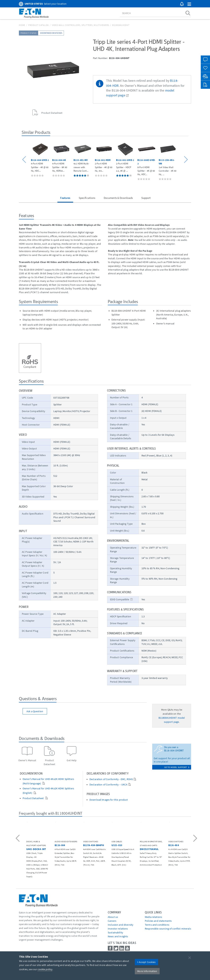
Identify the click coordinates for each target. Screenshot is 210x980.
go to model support (177, 767)
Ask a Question (35, 711)
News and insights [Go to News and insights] (118, 936)
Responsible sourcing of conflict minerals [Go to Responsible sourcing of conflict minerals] (168, 929)
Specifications (87, 198)
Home (22, 25)
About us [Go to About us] (113, 917)
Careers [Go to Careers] (112, 921)
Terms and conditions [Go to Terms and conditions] (157, 925)
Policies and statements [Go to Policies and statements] (158, 921)
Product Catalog (39, 25)
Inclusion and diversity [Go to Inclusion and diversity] (121, 925)
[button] (189, 4)
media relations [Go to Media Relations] (153, 917)
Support (146, 198)
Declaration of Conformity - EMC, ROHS (111, 779)
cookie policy (45, 969)
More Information (147, 971)
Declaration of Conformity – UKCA (108, 785)
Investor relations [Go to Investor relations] (118, 929)
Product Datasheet (34, 798)
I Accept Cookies (146, 962)
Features (65, 198)
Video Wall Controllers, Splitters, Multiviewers (80, 25)
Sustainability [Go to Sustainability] (115, 932)
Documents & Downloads (118, 198)
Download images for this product (109, 800)
